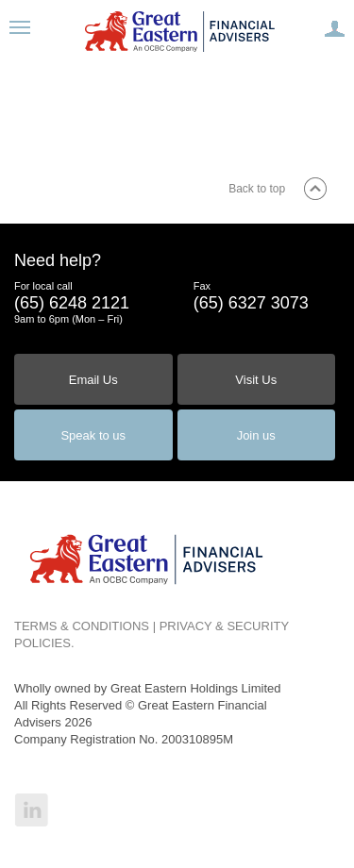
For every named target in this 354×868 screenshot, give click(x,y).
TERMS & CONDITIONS (82, 626)
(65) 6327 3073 (251, 303)
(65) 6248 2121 (72, 303)
